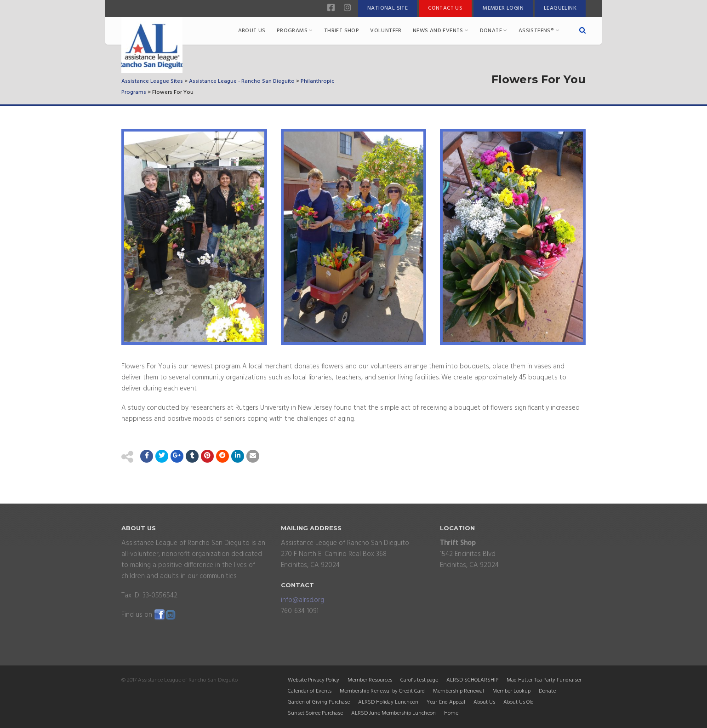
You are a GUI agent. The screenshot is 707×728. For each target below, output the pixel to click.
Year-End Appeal (446, 702)
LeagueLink (560, 8)
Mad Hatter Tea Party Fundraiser (544, 680)
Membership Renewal (459, 691)
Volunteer (386, 31)
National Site (388, 8)
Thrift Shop (342, 31)
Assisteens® (539, 31)
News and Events (441, 31)
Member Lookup (511, 691)
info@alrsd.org (302, 600)
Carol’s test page (419, 680)
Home (451, 713)
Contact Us (445, 8)
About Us (252, 31)
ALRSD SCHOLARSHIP (472, 680)
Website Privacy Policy (314, 680)
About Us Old (519, 702)
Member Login (503, 8)
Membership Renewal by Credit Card (382, 691)
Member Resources (370, 680)
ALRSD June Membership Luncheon (393, 713)
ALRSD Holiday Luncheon (388, 702)
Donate (494, 31)
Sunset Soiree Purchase (315, 713)
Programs (295, 31)
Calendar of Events (310, 691)
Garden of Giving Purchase (319, 702)
